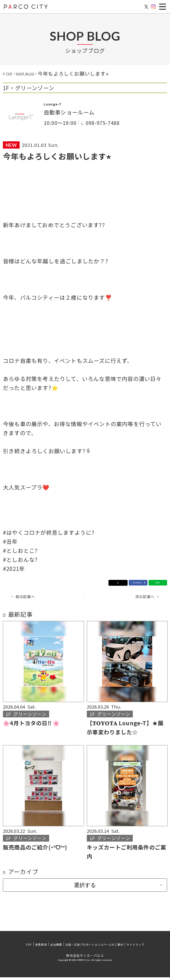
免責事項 (41, 947)
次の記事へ (138, 598)
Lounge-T (58, 103)
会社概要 (56, 947)
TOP (29, 947)
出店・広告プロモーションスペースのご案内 (94, 947)
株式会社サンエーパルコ (85, 958)
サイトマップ (136, 947)
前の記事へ (32, 598)
